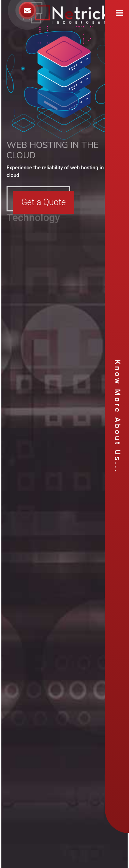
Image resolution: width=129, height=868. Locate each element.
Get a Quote (44, 202)
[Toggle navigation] (120, 13)
